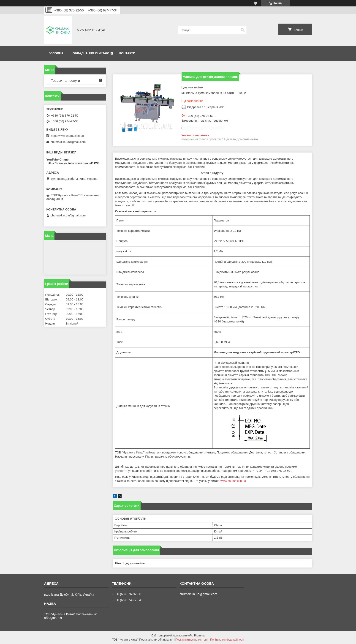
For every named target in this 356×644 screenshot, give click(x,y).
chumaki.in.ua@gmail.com (68, 142)
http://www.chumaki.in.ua (68, 136)
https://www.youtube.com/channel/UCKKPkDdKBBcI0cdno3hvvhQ (76, 163)
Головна (56, 53)
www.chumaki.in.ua (233, 481)
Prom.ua (199, 636)
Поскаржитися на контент (192, 640)
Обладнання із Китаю (91, 53)
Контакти (127, 53)
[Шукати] (243, 30)
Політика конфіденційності (227, 640)
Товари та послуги (66, 80)
